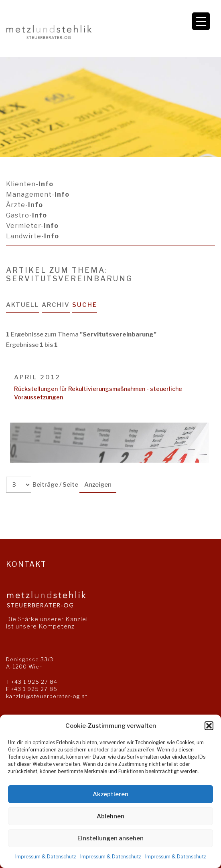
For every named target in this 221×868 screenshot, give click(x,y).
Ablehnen (110, 816)
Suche (85, 305)
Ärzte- (24, 205)
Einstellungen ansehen (110, 838)
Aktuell (23, 305)
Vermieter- (32, 226)
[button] (209, 726)
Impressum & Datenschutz (46, 857)
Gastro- (26, 215)
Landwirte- (32, 236)
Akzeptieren (110, 794)
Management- (38, 194)
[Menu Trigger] (201, 21)
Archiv (56, 305)
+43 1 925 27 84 (34, 682)
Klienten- (30, 184)
